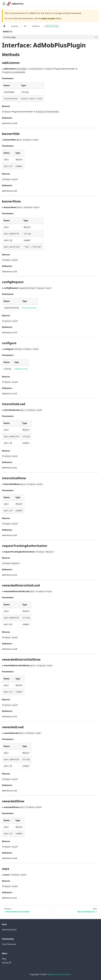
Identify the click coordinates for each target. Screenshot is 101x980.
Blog (4, 959)
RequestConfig (29, 308)
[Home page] (4, 26)
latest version (48, 18)
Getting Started (9, 930)
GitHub (6, 963)
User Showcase (9, 944)
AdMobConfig (21, 369)
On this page (10, 37)
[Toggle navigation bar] (4, 4)
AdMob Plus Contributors (59, 974)
